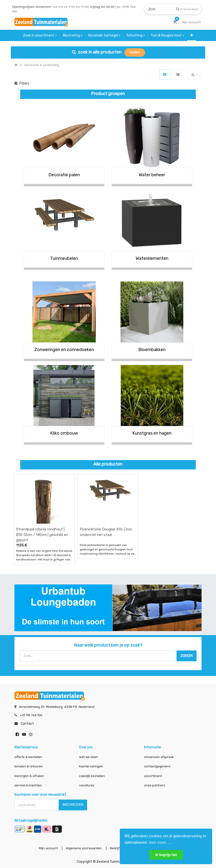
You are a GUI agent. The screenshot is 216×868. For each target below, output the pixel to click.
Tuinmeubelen (64, 258)
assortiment (153, 776)
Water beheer (152, 175)
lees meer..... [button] (160, 842)
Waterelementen (152, 258)
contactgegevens (157, 766)
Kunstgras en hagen (152, 433)
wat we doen (89, 757)
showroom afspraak (159, 757)
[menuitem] (40, 35)
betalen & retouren (29, 766)
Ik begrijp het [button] (166, 855)
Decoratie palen (64, 175)
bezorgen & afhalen (29, 776)
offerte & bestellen (29, 757)
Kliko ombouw (64, 433)
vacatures (87, 785)
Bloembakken (152, 350)
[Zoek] (187, 9)
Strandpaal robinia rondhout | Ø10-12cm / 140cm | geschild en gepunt (42, 535)
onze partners (155, 785)
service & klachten (28, 785)
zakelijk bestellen (92, 776)
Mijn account (48, 848)
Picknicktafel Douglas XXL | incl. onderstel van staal (106, 532)
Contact (27, 724)
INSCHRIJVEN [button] (73, 805)
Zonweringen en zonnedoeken (64, 350)
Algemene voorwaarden (84, 848)
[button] (192, 35)
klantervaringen (91, 766)
